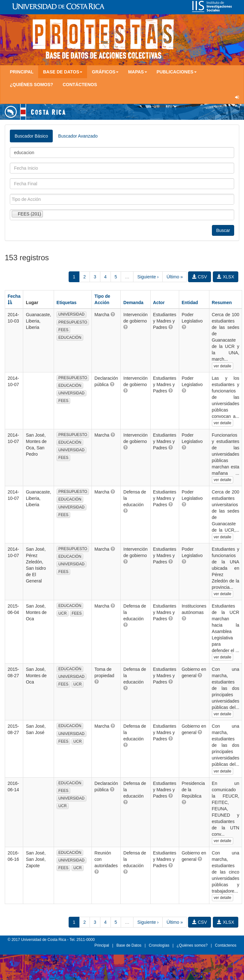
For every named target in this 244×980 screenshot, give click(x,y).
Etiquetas (67, 303)
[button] (113, 314)
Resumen (222, 303)
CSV (200, 277)
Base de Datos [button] (63, 72)
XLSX (226, 277)
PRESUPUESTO (73, 322)
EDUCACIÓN (70, 337)
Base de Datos (129, 945)
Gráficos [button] (105, 72)
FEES (63, 330)
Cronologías (159, 945)
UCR (63, 613)
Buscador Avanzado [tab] (78, 136)
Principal (22, 72)
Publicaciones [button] (177, 72)
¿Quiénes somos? (31, 85)
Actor (159, 303)
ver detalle (223, 366)
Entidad (190, 303)
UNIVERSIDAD (71, 314)
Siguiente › (148, 277)
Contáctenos (80, 85)
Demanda (133, 303)
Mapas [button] (138, 72)
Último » (175, 277)
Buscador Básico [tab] (31, 136)
